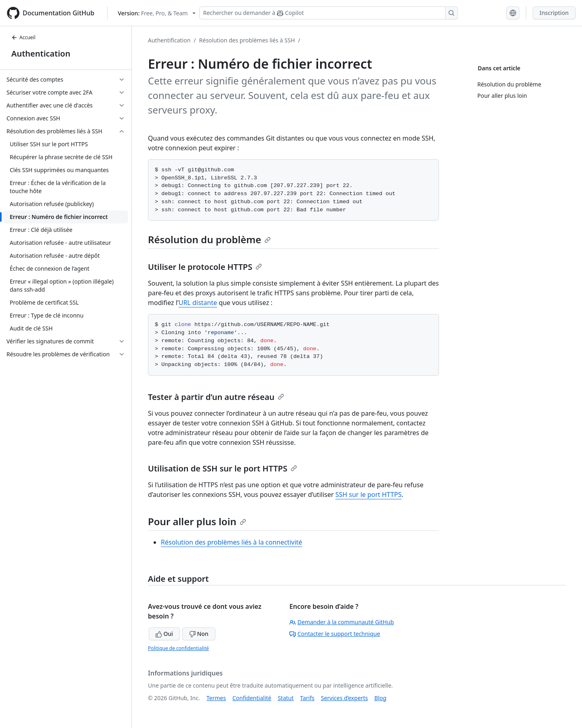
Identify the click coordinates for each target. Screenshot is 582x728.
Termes (216, 698)
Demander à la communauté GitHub (342, 622)
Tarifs (307, 698)
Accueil (23, 37)
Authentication (41, 54)
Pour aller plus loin (197, 521)
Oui (164, 634)
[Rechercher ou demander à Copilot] (329, 13)
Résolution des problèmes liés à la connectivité (232, 542)
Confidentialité (252, 698)
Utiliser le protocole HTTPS (205, 267)
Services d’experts (344, 698)
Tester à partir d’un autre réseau (216, 397)
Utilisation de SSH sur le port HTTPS (222, 468)
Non (199, 634)
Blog (380, 698)
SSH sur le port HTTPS (369, 494)
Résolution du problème (209, 239)
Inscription (554, 13)
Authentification (169, 40)
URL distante (198, 303)
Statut (286, 698)
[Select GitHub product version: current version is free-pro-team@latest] (157, 13)
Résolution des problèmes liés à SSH (247, 40)
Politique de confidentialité (178, 648)
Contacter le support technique (335, 634)
